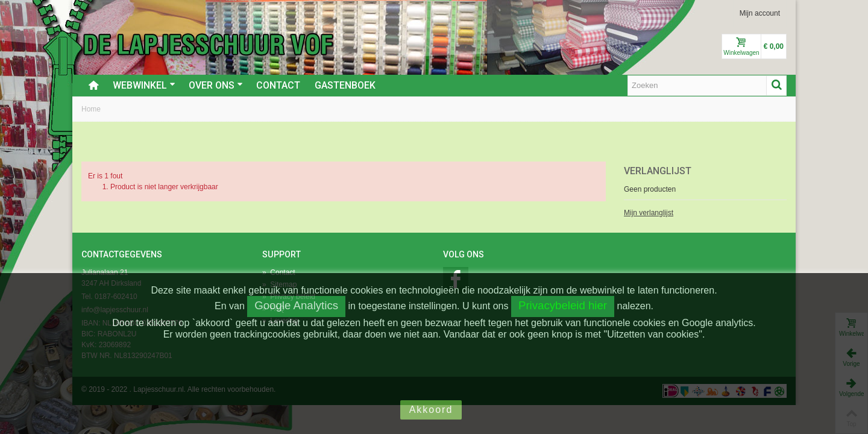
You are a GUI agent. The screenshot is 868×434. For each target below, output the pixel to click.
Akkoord (431, 410)
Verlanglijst (658, 171)
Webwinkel (144, 85)
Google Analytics (296, 305)
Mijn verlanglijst (649, 213)
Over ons (216, 85)
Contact (278, 85)
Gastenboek (345, 85)
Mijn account (760, 13)
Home (91, 109)
